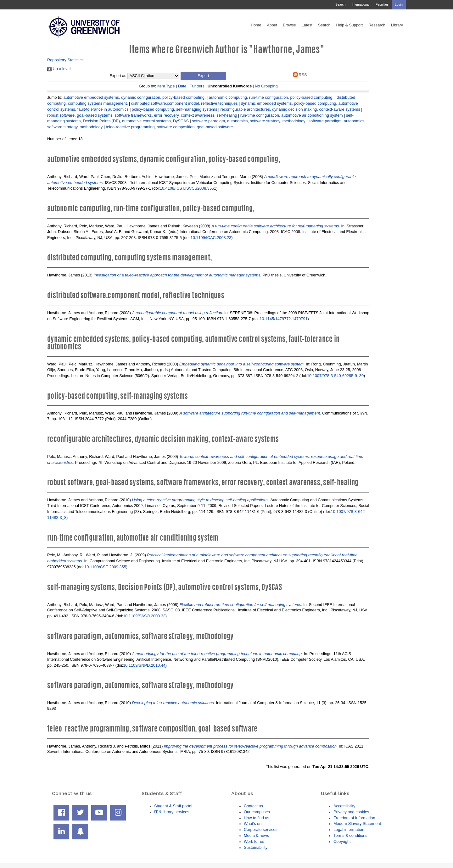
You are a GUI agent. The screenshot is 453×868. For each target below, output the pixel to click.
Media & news (256, 835)
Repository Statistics (65, 60)
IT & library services (172, 812)
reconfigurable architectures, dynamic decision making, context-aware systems (290, 109)
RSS (299, 75)
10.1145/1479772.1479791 (283, 319)
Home (256, 25)
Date (182, 86)
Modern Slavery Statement (357, 823)
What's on (253, 823)
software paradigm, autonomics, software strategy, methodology (249, 121)
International (361, 5)
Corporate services (261, 829)
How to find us (257, 818)
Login (399, 5)
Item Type (166, 86)
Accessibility (344, 806)
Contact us (253, 806)
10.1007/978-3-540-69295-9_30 (335, 376)
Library (397, 25)
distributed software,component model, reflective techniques (185, 103)
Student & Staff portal (173, 806)
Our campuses (257, 812)
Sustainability (256, 847)
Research (377, 25)
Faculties (382, 5)
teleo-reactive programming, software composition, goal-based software (169, 127)
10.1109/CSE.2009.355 (105, 567)
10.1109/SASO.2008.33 (144, 616)
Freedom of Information (354, 818)
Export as (118, 76)
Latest (307, 25)
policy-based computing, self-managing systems (174, 109)
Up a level (59, 69)
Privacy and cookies (351, 812)
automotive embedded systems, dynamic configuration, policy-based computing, (134, 97)
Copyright (342, 841)
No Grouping (266, 86)
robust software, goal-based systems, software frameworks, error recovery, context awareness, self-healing (142, 115)
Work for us (254, 841)
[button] (203, 76)
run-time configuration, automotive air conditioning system (292, 115)
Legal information (349, 829)
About (272, 25)
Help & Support (350, 25)
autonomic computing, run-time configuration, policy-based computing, (271, 97)
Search (340, 5)
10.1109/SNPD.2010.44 (144, 665)
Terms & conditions (350, 835)
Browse (289, 25)
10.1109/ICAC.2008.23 (211, 238)
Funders (197, 86)
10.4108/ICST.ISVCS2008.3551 (188, 188)
